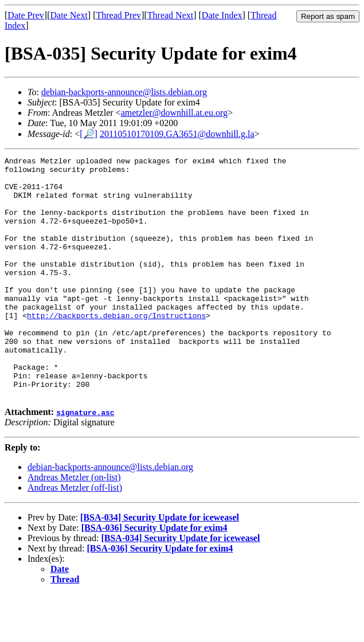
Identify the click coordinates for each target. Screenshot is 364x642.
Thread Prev (118, 15)
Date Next (69, 15)
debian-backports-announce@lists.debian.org (124, 92)
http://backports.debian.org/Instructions (116, 348)
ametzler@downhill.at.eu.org (174, 113)
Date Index (222, 15)
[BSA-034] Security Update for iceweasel (160, 565)
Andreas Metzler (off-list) (75, 536)
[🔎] (89, 134)
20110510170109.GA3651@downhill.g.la (177, 134)
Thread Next (170, 15)
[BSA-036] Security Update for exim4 (154, 576)
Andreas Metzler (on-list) (74, 525)
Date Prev (26, 15)
